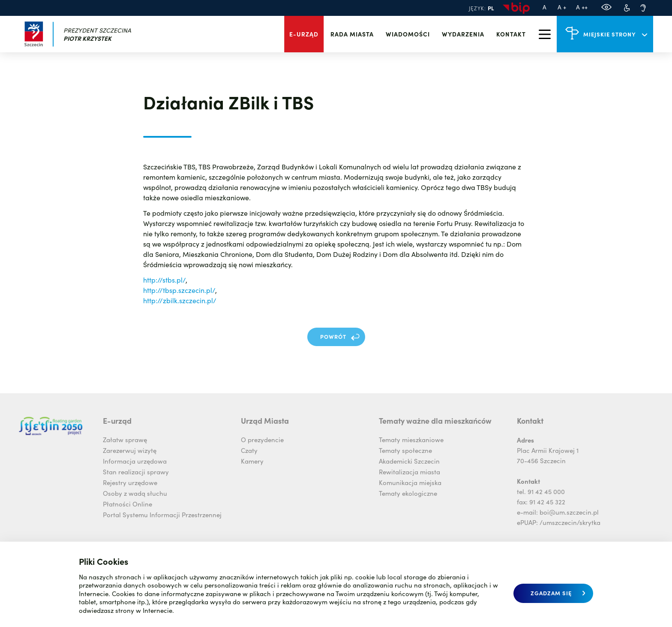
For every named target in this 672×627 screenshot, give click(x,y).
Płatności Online (127, 504)
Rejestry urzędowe (130, 482)
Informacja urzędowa (135, 461)
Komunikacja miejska (410, 482)
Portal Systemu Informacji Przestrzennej (162, 514)
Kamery (252, 461)
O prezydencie (262, 439)
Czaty (249, 450)
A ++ (582, 7)
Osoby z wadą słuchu (135, 493)
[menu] (542, 34)
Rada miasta (352, 34)
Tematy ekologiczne (408, 493)
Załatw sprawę (125, 439)
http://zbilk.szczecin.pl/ (180, 300)
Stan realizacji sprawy (136, 472)
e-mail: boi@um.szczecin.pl (558, 512)
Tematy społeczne (405, 450)
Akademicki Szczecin (409, 461)
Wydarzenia (463, 34)
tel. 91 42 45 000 (541, 491)
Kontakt (511, 34)
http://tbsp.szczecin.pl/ (179, 290)
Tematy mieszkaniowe (411, 439)
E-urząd (304, 34)
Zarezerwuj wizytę (130, 450)
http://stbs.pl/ (164, 280)
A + (562, 7)
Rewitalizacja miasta (409, 472)
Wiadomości (408, 34)
